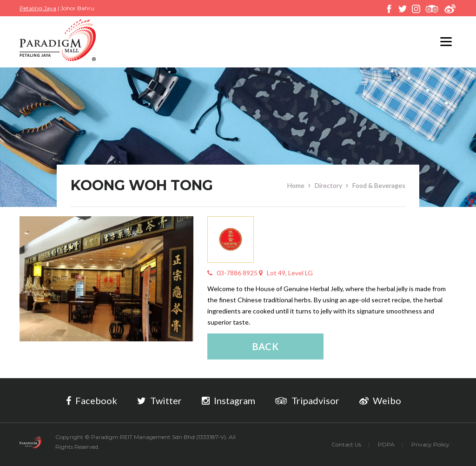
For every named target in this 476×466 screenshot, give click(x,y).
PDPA (386, 444)
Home (296, 185)
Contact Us (346, 444)
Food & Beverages (379, 185)
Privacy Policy (430, 444)
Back (266, 346)
